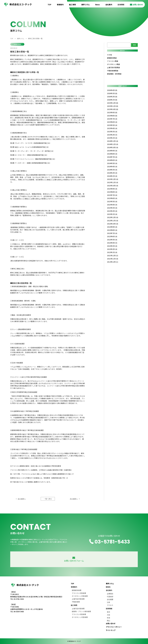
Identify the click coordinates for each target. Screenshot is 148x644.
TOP (49, 5)
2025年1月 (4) (112, 138)
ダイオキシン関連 (113, 64)
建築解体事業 (77, 590)
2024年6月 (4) (112, 160)
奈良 (108, 618)
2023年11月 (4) (113, 182)
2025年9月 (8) (112, 112)
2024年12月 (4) (113, 141)
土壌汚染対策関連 (113, 67)
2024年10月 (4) (113, 147)
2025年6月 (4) (112, 122)
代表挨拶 (110, 597)
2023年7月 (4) (112, 195)
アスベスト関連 (113, 61)
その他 (109, 55)
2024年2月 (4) (112, 173)
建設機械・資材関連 (114, 74)
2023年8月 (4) (112, 192)
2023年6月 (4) (112, 198)
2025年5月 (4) (112, 125)
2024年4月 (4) (112, 166)
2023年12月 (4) (113, 179)
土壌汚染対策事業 (78, 599)
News (97, 5)
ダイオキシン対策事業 (80, 596)
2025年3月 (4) (112, 132)
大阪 (108, 615)
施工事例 (72, 5)
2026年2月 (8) (112, 97)
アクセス (110, 605)
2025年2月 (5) (112, 135)
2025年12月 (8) (113, 103)
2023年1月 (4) (112, 214)
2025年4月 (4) (112, 128)
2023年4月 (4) (112, 205)
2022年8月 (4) (112, 230)
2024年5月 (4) (112, 163)
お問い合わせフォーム (74, 559)
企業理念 (110, 594)
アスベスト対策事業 (79, 593)
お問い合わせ (136, 5)
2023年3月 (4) (112, 208)
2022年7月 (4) (112, 233)
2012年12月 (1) (113, 262)
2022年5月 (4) (112, 240)
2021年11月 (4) (113, 259)
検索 (134, 45)
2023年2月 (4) (112, 211)
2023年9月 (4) (112, 189)
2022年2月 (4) (112, 249)
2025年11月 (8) (113, 106)
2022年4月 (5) (112, 243)
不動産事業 (76, 602)
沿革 (108, 602)
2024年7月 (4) (112, 157)
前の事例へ (22, 499)
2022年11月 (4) (113, 221)
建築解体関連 (17, 44)
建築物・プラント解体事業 (81, 611)
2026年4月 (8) (112, 90)
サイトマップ (111, 630)
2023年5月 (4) (112, 201)
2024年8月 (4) (112, 154)
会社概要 (110, 599)
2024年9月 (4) (112, 151)
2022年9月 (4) (112, 227)
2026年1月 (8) (112, 100)
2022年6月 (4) (112, 236)
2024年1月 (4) (112, 176)
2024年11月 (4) (113, 144)
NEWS (108, 587)
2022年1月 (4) (112, 252)
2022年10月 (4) (113, 224)
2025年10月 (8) (113, 109)
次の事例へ (74, 499)
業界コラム (86, 5)
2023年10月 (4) (113, 186)
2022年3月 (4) (112, 246)
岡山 (108, 621)
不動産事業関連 (113, 71)
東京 (108, 612)
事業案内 (60, 5)
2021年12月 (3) (113, 255)
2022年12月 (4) (113, 217)
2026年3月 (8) (112, 93)
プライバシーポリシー (114, 627)
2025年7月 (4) (112, 119)
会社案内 (109, 5)
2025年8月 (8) (112, 116)
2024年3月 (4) (112, 170)
